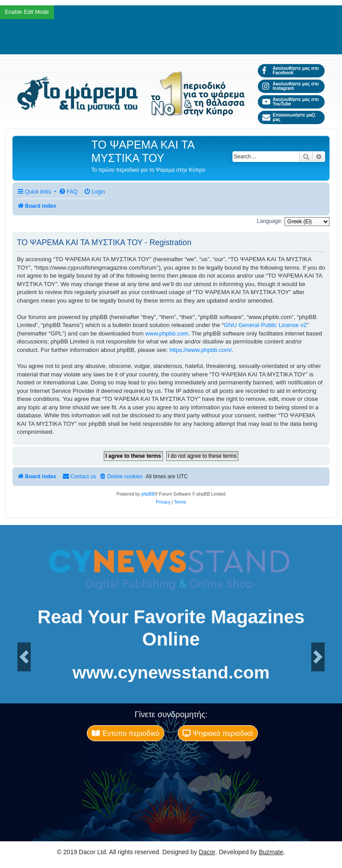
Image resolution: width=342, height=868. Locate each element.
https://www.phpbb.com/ (200, 350)
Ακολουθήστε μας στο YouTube (291, 102)
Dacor (207, 852)
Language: (270, 221)
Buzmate (271, 852)
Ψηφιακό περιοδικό (218, 733)
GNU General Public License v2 (265, 325)
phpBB (148, 494)
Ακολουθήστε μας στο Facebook (291, 71)
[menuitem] (68, 192)
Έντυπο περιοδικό (126, 733)
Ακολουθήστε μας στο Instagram (291, 86)
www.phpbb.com (167, 333)
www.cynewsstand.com (171, 673)
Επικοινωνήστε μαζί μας (289, 117)
